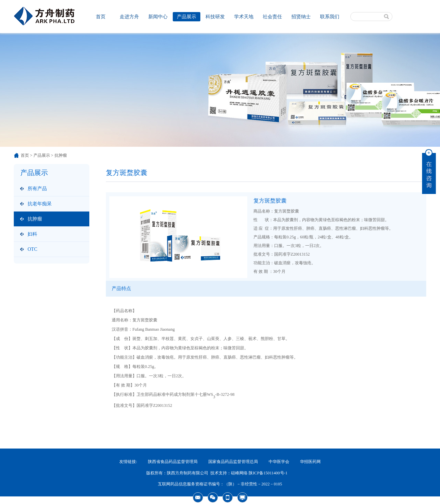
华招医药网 (310, 462)
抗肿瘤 (35, 219)
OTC (32, 249)
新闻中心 (158, 17)
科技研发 (215, 17)
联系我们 (330, 17)
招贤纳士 (301, 17)
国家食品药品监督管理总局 (233, 462)
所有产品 (37, 189)
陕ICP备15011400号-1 (268, 473)
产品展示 (187, 17)
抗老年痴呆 (40, 204)
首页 (101, 17)
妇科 (32, 234)
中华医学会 (279, 462)
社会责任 (272, 17)
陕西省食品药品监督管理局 (173, 462)
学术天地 (244, 17)
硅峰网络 (239, 473)
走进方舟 (129, 17)
